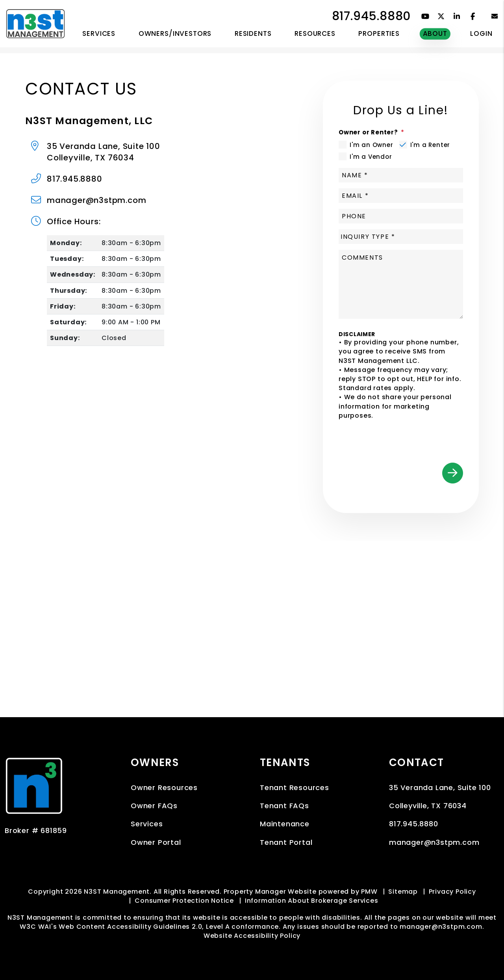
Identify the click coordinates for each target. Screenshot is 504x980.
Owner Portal (156, 842)
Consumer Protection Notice (184, 901)
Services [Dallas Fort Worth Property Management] (99, 33)
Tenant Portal (286, 842)
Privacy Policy (452, 892)
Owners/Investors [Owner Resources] (175, 33)
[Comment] (401, 284)
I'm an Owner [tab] (372, 145)
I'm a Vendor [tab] (371, 157)
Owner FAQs (154, 806)
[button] (425, 16)
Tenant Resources (295, 788)
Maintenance (285, 824)
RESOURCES (315, 33)
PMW (369, 892)
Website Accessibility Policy (252, 936)
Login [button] (481, 33)
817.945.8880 (372, 16)
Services (147, 824)
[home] (35, 23)
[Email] (401, 196)
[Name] (401, 175)
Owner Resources (164, 788)
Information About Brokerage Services (312, 901)
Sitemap (403, 892)
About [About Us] (435, 33)
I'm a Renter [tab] (430, 145)
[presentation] (403, 437)
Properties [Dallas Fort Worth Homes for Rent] (379, 33)
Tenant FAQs (284, 806)
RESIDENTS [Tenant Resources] (253, 33)
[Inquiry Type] (401, 237)
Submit (453, 473)
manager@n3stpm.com (96, 200)
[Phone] (401, 216)
